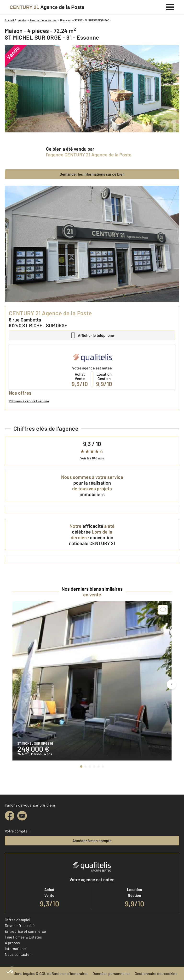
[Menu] (170, 6)
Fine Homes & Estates (23, 937)
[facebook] (10, 816)
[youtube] (22, 816)
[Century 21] (47, 7)
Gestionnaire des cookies (156, 973)
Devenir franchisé (20, 925)
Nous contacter (18, 954)
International (16, 948)
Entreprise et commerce (25, 931)
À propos (12, 943)
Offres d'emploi (17, 920)
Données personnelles (112, 973)
